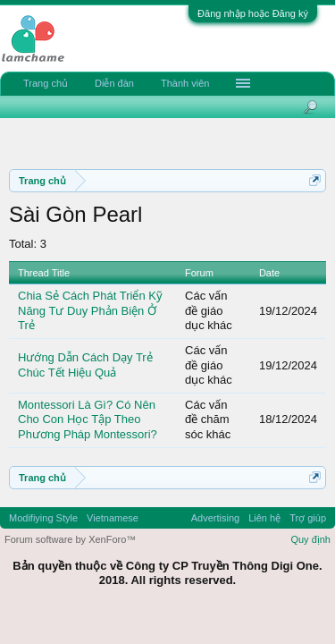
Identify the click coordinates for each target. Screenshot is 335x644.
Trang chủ (46, 83)
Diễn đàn (114, 83)
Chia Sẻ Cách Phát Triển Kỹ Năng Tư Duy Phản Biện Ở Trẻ (90, 310)
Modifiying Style (43, 518)
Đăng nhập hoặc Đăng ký (253, 13)
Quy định (310, 539)
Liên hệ (264, 518)
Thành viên (185, 83)
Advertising (215, 518)
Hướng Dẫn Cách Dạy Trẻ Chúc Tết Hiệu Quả (85, 365)
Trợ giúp (308, 518)
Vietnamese (113, 518)
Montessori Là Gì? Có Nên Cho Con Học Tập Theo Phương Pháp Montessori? (88, 419)
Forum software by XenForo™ (70, 539)
